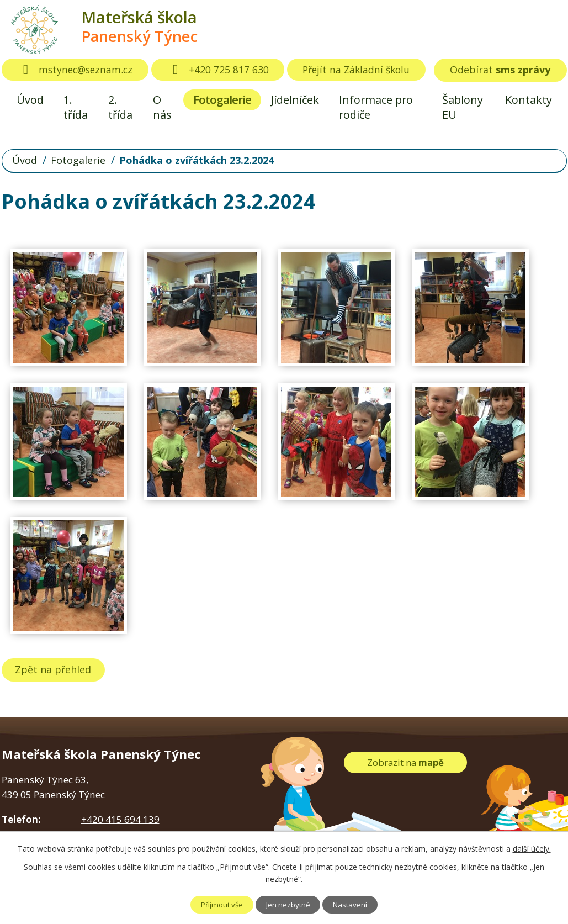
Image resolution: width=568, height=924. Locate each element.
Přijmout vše (214, 904)
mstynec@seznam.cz (78, 70)
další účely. (532, 849)
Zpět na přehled (56, 669)
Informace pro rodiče (376, 107)
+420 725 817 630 (224, 70)
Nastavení (359, 904)
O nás (162, 107)
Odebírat (500, 70)
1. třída (76, 107)
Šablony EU (463, 107)
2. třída (120, 107)
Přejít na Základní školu (365, 70)
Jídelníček (295, 100)
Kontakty (529, 100)
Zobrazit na (406, 762)
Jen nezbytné (289, 904)
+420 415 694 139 (120, 819)
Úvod (30, 100)
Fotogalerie (222, 100)
